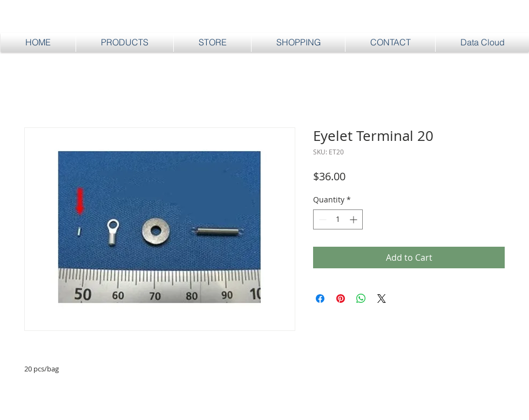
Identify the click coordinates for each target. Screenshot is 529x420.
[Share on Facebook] (320, 299)
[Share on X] (382, 299)
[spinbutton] (338, 219)
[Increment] (354, 219)
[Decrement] (321, 219)
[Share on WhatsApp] (361, 299)
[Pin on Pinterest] (341, 299)
